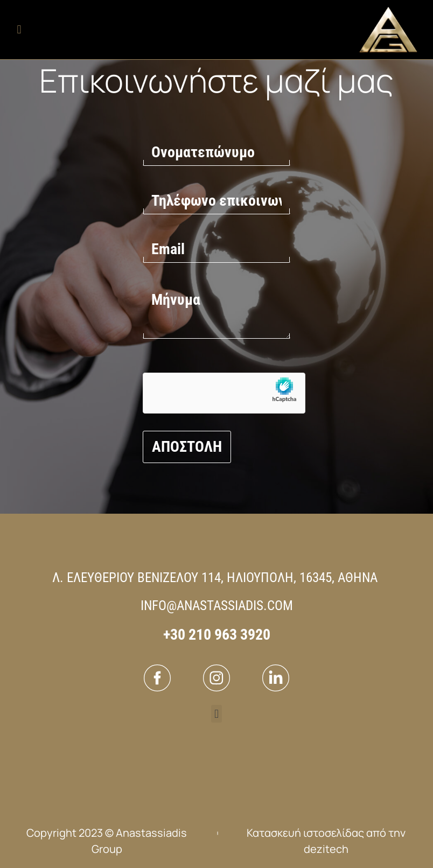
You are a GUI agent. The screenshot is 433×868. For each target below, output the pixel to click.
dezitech (326, 849)
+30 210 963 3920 (217, 635)
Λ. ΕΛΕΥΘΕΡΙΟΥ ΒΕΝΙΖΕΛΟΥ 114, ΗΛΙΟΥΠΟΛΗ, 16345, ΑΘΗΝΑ (215, 577)
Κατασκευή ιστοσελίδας (305, 833)
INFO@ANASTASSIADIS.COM (217, 605)
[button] (19, 30)
